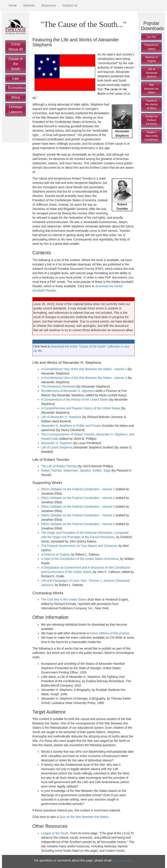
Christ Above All (16, 47)
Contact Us (70, 5)
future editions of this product (110, 633)
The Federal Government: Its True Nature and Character (79, 546)
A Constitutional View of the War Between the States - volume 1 (84, 369)
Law (16, 78)
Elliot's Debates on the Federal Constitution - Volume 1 (78, 489)
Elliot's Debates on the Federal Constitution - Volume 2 (78, 498)
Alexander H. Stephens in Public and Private (71, 426)
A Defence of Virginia (55, 554)
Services (29, 5)
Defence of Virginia (151, 59)
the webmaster (122, 860)
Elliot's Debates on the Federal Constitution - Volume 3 (78, 507)
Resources (49, 5)
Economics (17, 88)
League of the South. (55, 833)
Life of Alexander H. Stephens (61, 417)
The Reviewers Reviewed (58, 386)
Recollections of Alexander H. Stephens (68, 391)
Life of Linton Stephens (57, 447)
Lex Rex (151, 37)
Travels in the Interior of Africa (151, 104)
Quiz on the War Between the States (84, 817)
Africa (16, 97)
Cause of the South (15, 64)
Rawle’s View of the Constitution (151, 136)
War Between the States (151, 89)
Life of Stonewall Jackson (151, 73)
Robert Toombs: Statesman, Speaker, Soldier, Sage (76, 470)
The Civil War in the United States (64, 599)
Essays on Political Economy (151, 120)
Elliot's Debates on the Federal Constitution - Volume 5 (78, 524)
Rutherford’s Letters (151, 47)
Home (13, 5)
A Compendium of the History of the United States (75, 400)
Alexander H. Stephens (57, 443)
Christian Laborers (16, 109)
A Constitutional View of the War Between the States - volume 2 (84, 378)
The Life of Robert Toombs (59, 466)
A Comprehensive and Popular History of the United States (81, 408)
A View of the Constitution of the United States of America (80, 559)
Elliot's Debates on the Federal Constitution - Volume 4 (78, 515)
